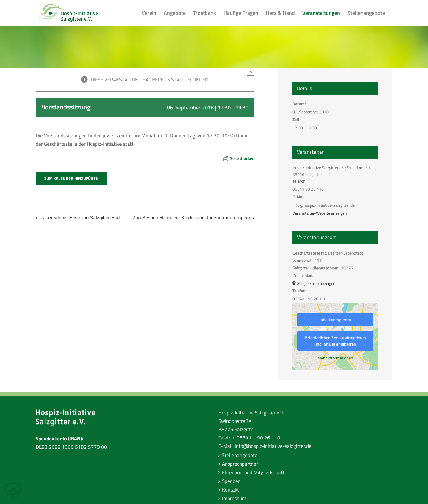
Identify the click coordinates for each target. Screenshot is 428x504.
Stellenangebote (240, 455)
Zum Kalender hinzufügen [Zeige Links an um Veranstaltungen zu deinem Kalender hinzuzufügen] (71, 178)
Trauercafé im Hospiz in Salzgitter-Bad (79, 218)
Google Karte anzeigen (316, 283)
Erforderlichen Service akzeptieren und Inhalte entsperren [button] (335, 341)
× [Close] (251, 72)
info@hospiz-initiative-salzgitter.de (273, 446)
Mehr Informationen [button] (335, 358)
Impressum (234, 498)
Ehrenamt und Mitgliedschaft (253, 472)
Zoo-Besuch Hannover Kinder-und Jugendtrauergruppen (192, 218)
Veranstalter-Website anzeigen (320, 213)
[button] (13, 491)
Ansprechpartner (240, 464)
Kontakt (230, 490)
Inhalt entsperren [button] (335, 319)
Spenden (231, 481)
